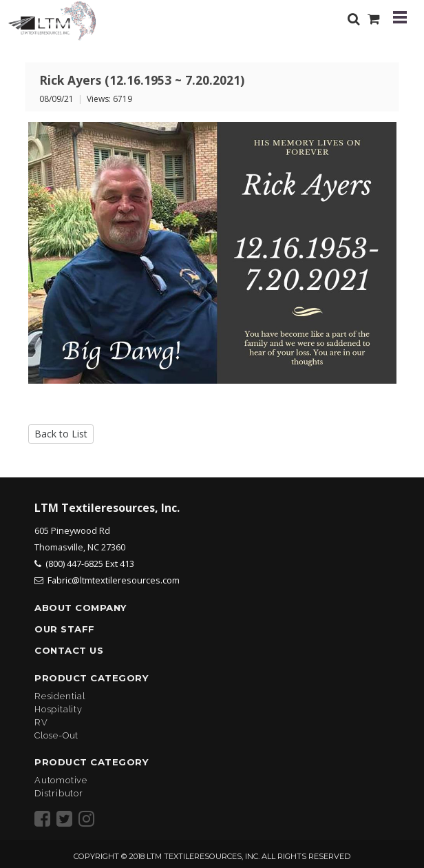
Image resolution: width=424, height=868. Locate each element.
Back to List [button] (61, 434)
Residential (60, 696)
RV (41, 722)
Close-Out (56, 735)
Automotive (61, 780)
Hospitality (59, 709)
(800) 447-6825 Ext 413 (90, 564)
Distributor (59, 793)
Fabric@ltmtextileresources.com (114, 580)
